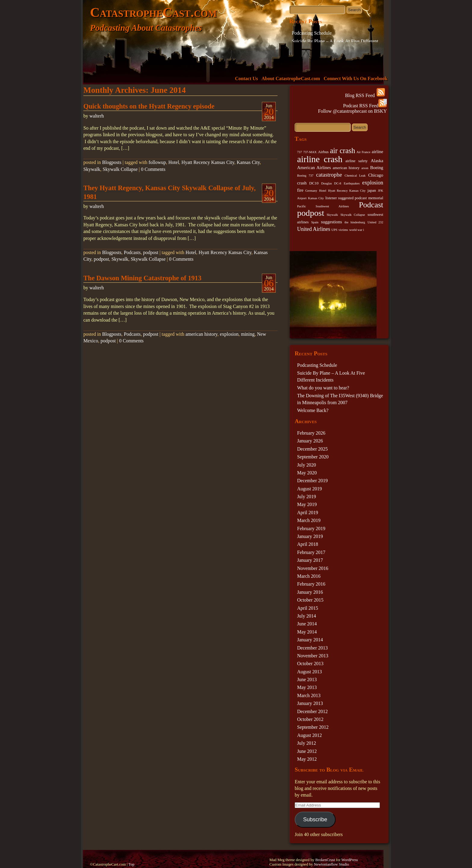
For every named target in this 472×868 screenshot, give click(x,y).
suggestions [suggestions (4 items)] (331, 222)
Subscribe (315, 819)
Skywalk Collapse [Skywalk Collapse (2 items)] (353, 215)
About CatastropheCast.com (291, 79)
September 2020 (313, 457)
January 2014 (310, 640)
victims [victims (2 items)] (343, 230)
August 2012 (309, 735)
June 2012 (307, 751)
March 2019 (309, 520)
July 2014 (307, 616)
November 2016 (313, 568)
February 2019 (311, 528)
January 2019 (310, 536)
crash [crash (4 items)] (302, 183)
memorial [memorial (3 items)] (376, 198)
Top (132, 864)
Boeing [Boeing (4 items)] (377, 168)
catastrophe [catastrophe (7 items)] (329, 175)
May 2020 (307, 473)
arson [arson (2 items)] (365, 168)
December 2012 (312, 711)
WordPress (350, 860)
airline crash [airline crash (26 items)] (320, 159)
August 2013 (309, 672)
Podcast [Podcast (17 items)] (371, 205)
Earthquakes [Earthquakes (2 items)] (352, 183)
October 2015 (310, 600)
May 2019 (307, 504)
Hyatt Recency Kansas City (208, 162)
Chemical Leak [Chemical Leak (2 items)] (355, 176)
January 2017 (310, 560)
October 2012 (310, 719)
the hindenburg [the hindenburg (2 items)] (355, 222)
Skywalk (92, 169)
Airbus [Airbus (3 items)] (323, 152)
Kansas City (248, 162)
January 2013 (310, 703)
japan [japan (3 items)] (372, 190)
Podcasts (132, 252)
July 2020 (307, 465)
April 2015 (308, 608)
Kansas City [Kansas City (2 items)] (316, 198)
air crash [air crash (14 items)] (343, 151)
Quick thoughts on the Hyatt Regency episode (149, 106)
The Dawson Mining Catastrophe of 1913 (142, 278)
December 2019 (312, 481)
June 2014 (307, 624)
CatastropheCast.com (153, 12)
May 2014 (307, 632)
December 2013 (312, 648)
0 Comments (153, 169)
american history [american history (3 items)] (346, 168)
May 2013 (307, 687)
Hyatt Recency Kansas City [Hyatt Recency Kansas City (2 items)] (347, 191)
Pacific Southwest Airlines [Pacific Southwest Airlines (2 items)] (323, 206)
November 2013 (313, 656)
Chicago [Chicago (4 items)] (376, 175)
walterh (97, 116)
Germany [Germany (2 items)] (311, 191)
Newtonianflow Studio (331, 864)
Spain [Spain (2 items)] (315, 222)
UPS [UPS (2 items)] (334, 230)
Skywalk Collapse (120, 169)
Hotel (174, 162)
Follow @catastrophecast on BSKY (352, 111)
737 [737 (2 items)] (300, 152)
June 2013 (307, 679)
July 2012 (307, 743)
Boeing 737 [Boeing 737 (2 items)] (305, 176)
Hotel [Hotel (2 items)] (323, 191)
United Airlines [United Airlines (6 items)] (314, 229)
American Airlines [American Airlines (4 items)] (314, 168)
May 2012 (307, 759)
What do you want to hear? (323, 388)
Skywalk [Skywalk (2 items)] (332, 215)
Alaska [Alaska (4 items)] (377, 161)
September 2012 (313, 727)
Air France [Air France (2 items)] (363, 152)
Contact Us (247, 79)
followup (157, 162)
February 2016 (311, 584)
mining (248, 334)
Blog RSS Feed (365, 95)
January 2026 (310, 441)
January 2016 (310, 592)
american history (201, 334)
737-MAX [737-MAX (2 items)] (310, 152)
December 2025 (312, 449)
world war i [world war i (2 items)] (357, 230)
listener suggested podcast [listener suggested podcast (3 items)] (346, 198)
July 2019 (307, 497)
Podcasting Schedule (312, 33)
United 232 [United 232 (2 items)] (375, 222)
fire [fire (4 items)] (300, 190)
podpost (151, 252)
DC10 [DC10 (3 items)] (314, 183)
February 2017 (311, 552)
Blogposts (112, 162)
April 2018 (308, 544)
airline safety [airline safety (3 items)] (357, 161)
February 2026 (311, 433)
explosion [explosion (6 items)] (373, 183)
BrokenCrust (325, 860)
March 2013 (309, 695)
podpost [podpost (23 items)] (311, 213)
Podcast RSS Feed (365, 106)
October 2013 (310, 664)
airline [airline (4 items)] (377, 152)
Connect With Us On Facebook (356, 79)
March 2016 (309, 576)
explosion (229, 334)
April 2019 (308, 513)
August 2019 (309, 489)
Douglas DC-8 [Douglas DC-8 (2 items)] (331, 183)
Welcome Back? (313, 410)
